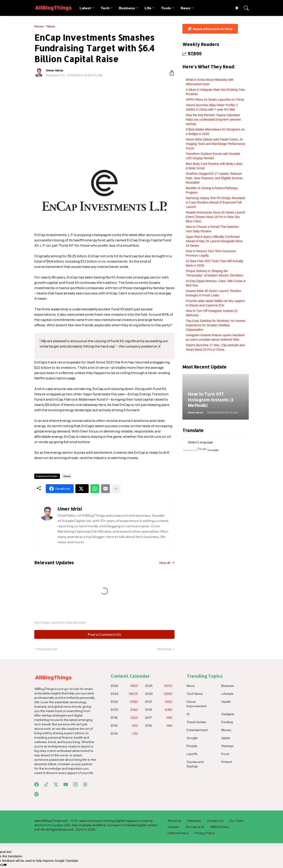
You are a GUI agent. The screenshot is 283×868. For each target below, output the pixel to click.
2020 (124, 710)
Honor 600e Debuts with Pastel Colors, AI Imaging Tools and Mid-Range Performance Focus (216, 144)
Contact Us (215, 821)
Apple (226, 738)
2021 (159, 702)
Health (226, 702)
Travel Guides (196, 722)
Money (226, 730)
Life (148, 8)
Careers (173, 827)
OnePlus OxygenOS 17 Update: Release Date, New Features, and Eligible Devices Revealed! (214, 178)
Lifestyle (227, 694)
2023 (159, 694)
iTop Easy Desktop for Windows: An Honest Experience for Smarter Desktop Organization (215, 325)
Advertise (194, 821)
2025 (159, 686)
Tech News (195, 694)
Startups (227, 746)
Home (39, 26)
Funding (227, 722)
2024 (124, 694)
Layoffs (192, 754)
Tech (105, 8)
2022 (124, 702)
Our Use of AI (195, 827)
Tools (166, 8)
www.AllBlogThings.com (51, 821)
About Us (174, 821)
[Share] (170, 73)
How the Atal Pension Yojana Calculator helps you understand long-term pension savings (213, 119)
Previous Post (47, 649)
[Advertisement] (104, 114)
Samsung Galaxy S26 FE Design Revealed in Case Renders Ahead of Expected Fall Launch (215, 202)
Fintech (227, 762)
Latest (85, 8)
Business (127, 8)
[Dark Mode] (235, 8)
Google (192, 738)
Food (225, 754)
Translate (208, 450)
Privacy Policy (205, 833)
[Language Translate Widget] (216, 442)
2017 (159, 718)
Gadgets (228, 714)
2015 (159, 726)
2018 (124, 718)
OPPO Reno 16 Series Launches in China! (215, 100)
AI (188, 714)
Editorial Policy (178, 833)
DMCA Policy (220, 827)
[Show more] (116, 489)
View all (164, 563)
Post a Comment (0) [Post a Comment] (104, 634)
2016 (124, 726)
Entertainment (197, 730)
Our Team (236, 821)
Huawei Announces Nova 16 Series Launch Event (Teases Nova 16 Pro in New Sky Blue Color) (215, 217)
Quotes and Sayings (195, 764)
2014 (124, 734)
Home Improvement (197, 704)
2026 (124, 686)
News (185, 8)
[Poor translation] (4, 865)
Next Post (164, 649)
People (192, 746)
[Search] (244, 8)
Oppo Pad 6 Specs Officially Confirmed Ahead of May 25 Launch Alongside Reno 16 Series (214, 241)
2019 (159, 710)
